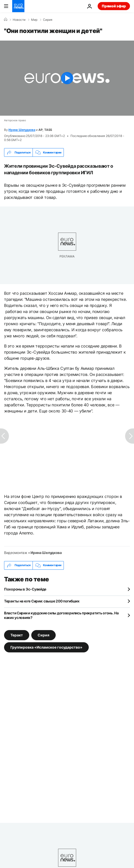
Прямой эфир (114, 6)
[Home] (6, 20)
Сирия (48, 20)
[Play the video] (67, 78)
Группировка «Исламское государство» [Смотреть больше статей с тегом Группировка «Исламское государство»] (46, 647)
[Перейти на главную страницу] (18, 6)
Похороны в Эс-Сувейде (25, 589)
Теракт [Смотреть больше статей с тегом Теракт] (17, 635)
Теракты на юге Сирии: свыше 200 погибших (42, 601)
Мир (34, 20)
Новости (19, 20)
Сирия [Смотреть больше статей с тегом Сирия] (43, 635)
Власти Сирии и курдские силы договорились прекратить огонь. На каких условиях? (61, 615)
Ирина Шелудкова (22, 130)
